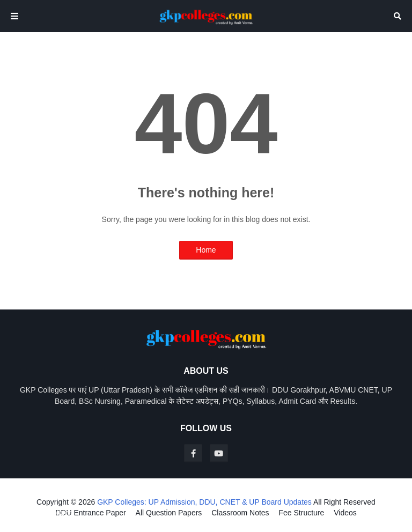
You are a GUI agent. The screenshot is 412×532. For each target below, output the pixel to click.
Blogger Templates (42, 513)
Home (206, 250)
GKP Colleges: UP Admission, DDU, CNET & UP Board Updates (204, 502)
